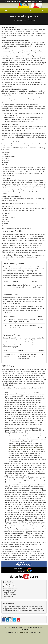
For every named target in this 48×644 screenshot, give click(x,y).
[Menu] (6, 10)
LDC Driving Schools (23, 632)
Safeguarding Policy (36, 627)
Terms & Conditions (11, 627)
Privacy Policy (23, 627)
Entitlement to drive (24, 629)
